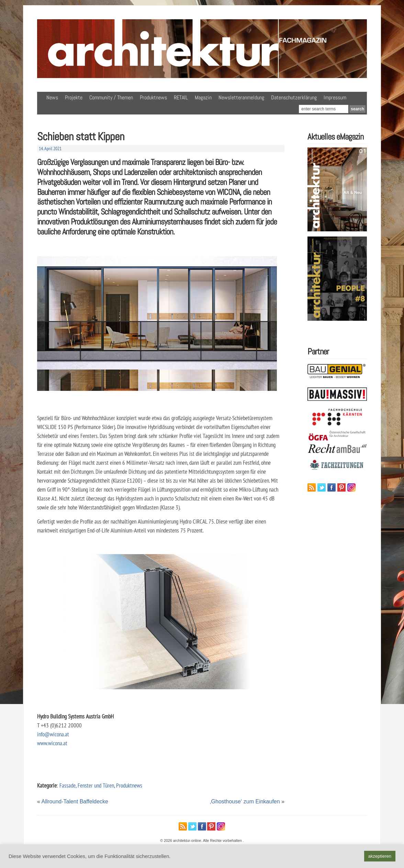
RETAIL (181, 97)
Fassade (68, 785)
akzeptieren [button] (380, 856)
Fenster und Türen (96, 785)
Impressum (335, 97)
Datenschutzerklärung (294, 97)
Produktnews (153, 97)
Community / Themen (111, 97)
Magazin (203, 97)
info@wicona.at (53, 734)
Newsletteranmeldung (241, 97)
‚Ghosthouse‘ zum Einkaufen (245, 801)
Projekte (74, 97)
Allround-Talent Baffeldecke (75, 801)
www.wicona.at (52, 743)
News (52, 97)
